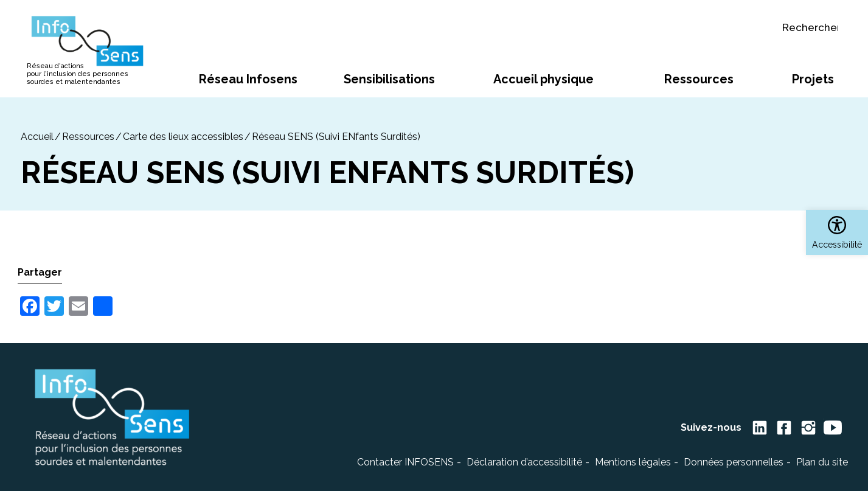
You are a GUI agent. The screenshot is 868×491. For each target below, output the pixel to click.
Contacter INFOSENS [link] (405, 462)
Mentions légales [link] (633, 462)
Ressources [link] (88, 137)
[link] (837, 232)
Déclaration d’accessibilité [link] (524, 462)
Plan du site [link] (822, 462)
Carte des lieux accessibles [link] (183, 137)
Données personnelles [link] (734, 462)
